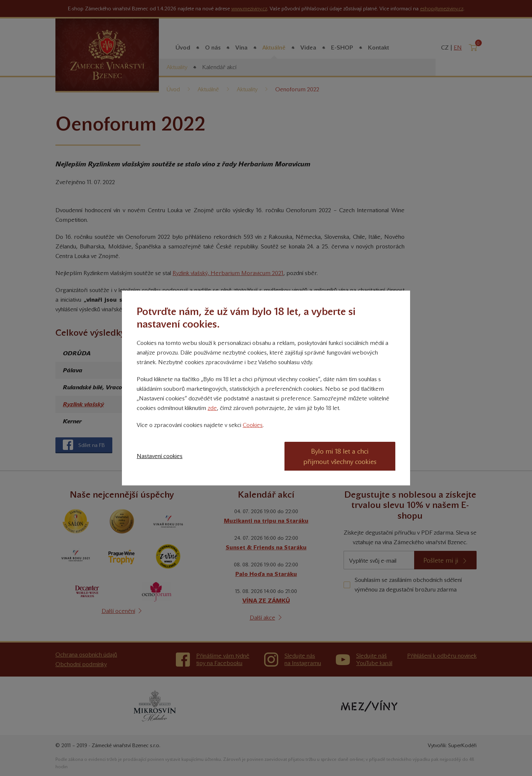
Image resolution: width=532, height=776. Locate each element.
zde (212, 408)
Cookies (253, 425)
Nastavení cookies (160, 456)
